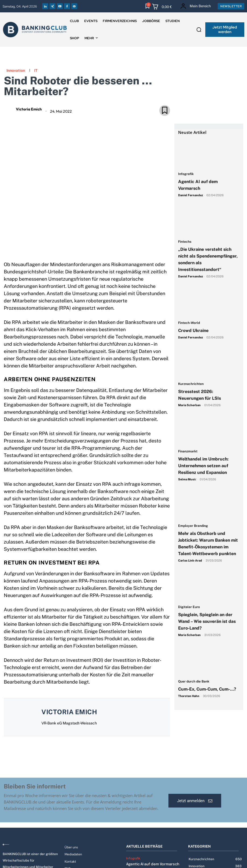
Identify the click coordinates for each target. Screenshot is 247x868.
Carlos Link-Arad (190, 560)
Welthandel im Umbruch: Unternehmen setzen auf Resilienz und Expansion (203, 466)
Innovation (16, 70)
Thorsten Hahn (189, 696)
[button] (199, 30)
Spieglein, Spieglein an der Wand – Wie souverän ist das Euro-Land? (207, 621)
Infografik (186, 174)
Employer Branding (193, 526)
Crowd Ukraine (193, 331)
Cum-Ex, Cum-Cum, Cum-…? (208, 689)
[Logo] (31, 845)
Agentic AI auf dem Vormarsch (152, 864)
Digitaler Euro (189, 607)
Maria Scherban (189, 405)
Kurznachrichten (191, 384)
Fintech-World (189, 323)
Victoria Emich (29, 109)
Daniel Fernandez (190, 195)
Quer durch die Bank (194, 682)
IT (36, 70)
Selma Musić (187, 479)
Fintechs (185, 242)
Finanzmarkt (188, 451)
